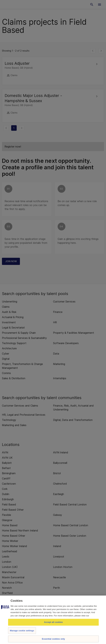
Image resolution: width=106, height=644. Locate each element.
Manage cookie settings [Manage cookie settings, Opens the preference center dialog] (22, 631)
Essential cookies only (53, 639)
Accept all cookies (53, 622)
